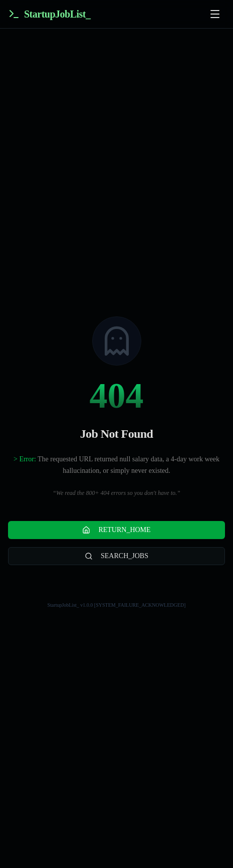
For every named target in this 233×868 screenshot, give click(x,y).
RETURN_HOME (116, 530)
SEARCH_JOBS (116, 556)
